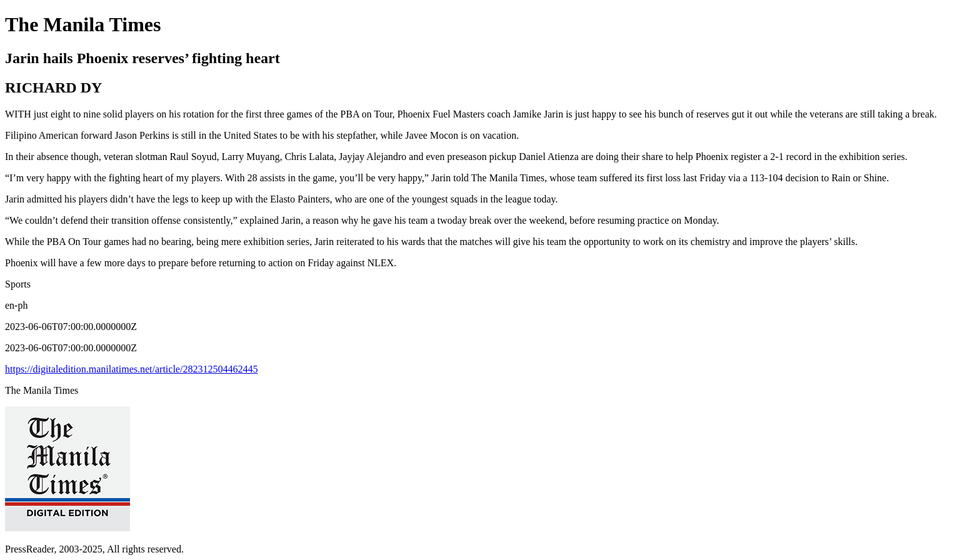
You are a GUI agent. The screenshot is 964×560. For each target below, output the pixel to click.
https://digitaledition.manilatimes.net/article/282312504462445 (131, 369)
